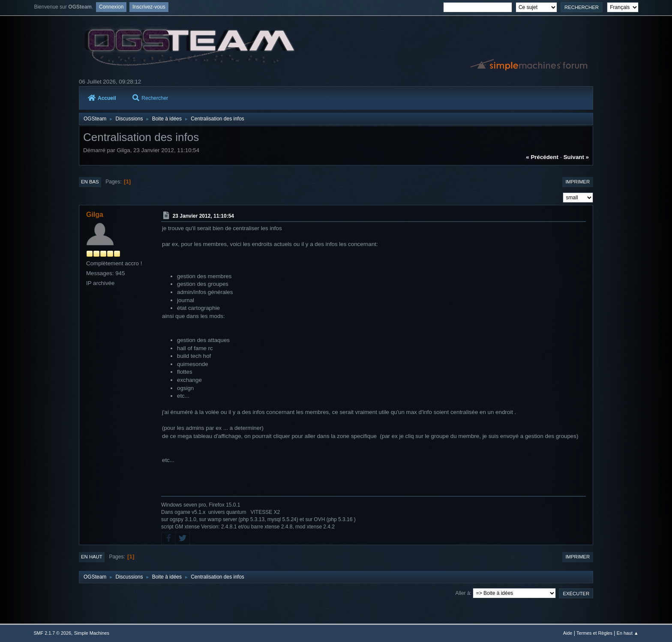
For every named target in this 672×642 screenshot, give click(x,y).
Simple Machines (92, 633)
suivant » (576, 157)
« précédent (542, 157)
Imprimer (577, 182)
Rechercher (150, 98)
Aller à (463, 593)
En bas (90, 182)
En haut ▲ (628, 633)
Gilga (95, 214)
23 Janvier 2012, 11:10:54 (203, 216)
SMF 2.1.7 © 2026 (52, 633)
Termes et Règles (594, 633)
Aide (568, 633)
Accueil (102, 98)
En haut (92, 557)
